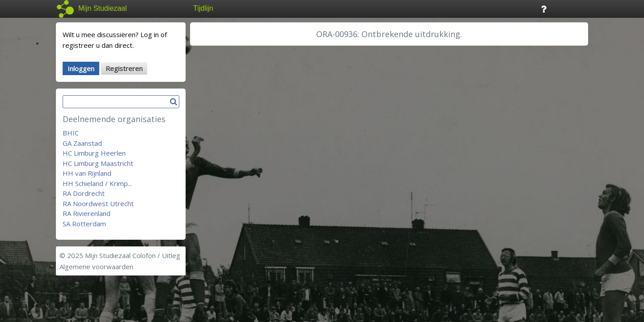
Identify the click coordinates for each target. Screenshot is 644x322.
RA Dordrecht (84, 193)
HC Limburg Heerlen (94, 153)
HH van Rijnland (87, 173)
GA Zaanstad (82, 143)
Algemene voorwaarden (96, 267)
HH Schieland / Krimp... (97, 183)
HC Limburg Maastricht (98, 163)
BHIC (71, 133)
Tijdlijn (203, 8)
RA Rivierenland (87, 213)
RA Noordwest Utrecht (98, 203)
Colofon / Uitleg (156, 255)
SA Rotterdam (84, 224)
